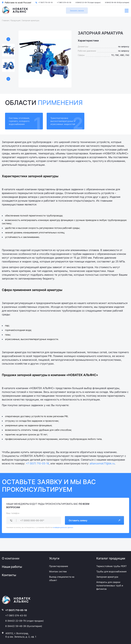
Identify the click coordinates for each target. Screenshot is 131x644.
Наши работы (12, 567)
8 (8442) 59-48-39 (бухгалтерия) (117, 2)
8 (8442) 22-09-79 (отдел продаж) (88, 2)
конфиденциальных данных (63, 527)
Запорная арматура (107, 577)
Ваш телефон (13, 513)
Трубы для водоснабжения (111, 572)
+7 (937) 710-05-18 (45, 2)
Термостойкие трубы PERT (112, 566)
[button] (8, 39)
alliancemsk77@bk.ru (102, 464)
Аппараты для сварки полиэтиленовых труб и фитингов (110, 586)
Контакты (9, 575)
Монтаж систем (58, 572)
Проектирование (59, 566)
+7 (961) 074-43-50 (64, 2)
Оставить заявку (94, 520)
